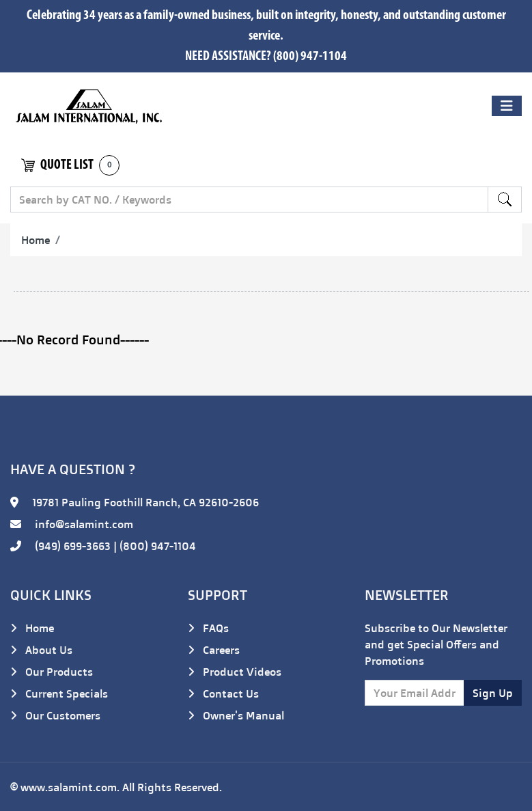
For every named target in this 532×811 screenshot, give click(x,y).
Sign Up (493, 693)
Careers (214, 650)
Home (36, 240)
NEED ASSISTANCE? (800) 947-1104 (266, 57)
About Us (41, 650)
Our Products (52, 672)
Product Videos (235, 672)
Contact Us (223, 693)
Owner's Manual (236, 715)
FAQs (208, 628)
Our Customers (55, 715)
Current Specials (59, 693)
